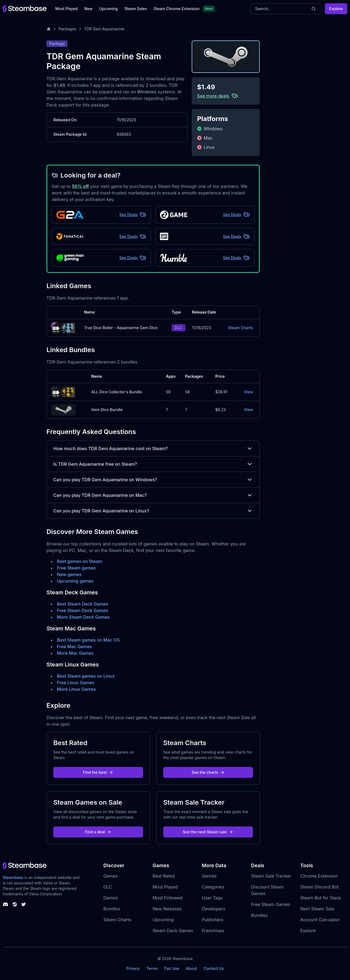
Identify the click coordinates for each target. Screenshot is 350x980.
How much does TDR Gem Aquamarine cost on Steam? (153, 448)
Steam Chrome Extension (177, 9)
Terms (152, 968)
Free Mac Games (74, 647)
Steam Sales (136, 9)
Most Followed (168, 898)
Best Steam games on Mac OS (88, 640)
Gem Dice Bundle (107, 410)
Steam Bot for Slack (321, 898)
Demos (111, 898)
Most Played (66, 9)
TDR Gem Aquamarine (104, 29)
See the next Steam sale (208, 832)
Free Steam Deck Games (82, 610)
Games (111, 876)
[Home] (49, 29)
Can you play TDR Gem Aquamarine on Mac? (153, 495)
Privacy (133, 968)
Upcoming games (75, 581)
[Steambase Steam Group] (15, 904)
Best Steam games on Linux (86, 676)
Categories (213, 887)
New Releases (167, 909)
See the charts (208, 772)
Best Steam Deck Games (83, 604)
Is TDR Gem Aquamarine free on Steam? (153, 464)
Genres (209, 876)
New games (69, 574)
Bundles (112, 909)
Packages (67, 29)
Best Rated (164, 876)
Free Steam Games (271, 904)
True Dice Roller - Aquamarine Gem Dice (121, 328)
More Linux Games (76, 689)
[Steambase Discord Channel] (5, 904)
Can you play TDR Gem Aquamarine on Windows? (153, 480)
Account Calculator (320, 920)
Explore (336, 9)
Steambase (13, 877)
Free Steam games (76, 568)
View (248, 392)
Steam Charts (240, 328)
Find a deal (98, 832)
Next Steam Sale (317, 909)
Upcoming (108, 9)
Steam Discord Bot (319, 887)
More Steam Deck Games (83, 617)
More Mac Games (75, 653)
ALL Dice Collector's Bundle (116, 392)
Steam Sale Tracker (271, 876)
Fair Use (172, 968)
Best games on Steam (80, 561)
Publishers (213, 920)
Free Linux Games (76, 683)
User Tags (212, 898)
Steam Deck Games (173, 931)
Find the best (98, 772)
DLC (108, 887)
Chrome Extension (319, 876)
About (191, 968)
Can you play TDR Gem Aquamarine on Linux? (153, 511)
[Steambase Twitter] (24, 904)
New (88, 9)
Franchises (213, 931)
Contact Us (214, 968)
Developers (214, 909)
